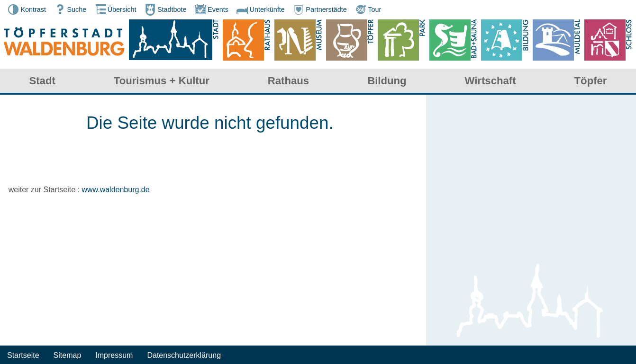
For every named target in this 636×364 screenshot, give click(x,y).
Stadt (42, 81)
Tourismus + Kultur (162, 81)
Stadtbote (165, 9)
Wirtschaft (491, 81)
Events (211, 9)
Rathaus (288, 81)
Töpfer (591, 81)
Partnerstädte (319, 9)
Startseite (23, 355)
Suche (69, 9)
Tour (367, 9)
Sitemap (68, 355)
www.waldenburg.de (115, 190)
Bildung (387, 81)
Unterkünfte (260, 9)
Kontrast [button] (26, 9)
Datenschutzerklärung (184, 355)
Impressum (114, 355)
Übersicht (115, 9)
